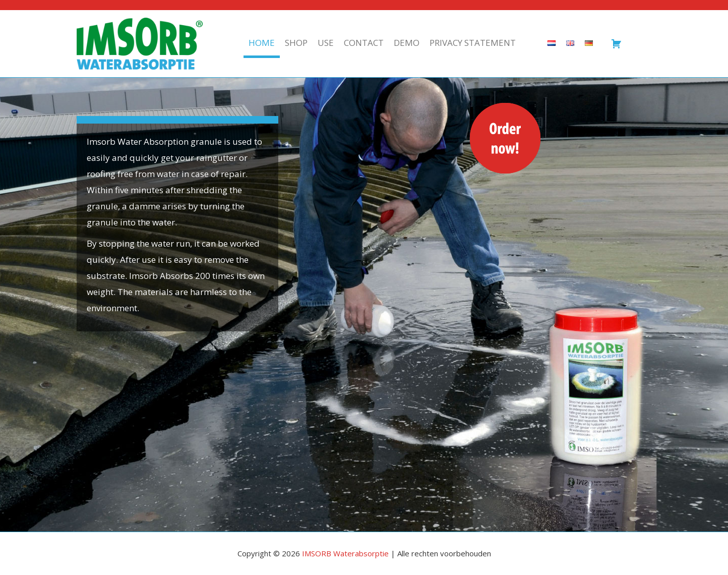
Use (326, 43)
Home (262, 43)
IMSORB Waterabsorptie (345, 553)
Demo (407, 43)
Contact (364, 43)
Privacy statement (473, 43)
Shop (296, 43)
